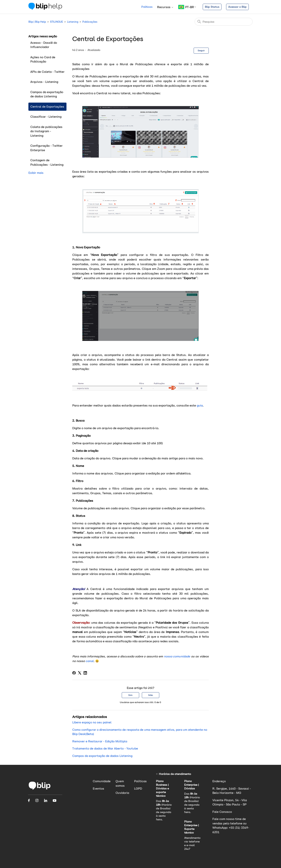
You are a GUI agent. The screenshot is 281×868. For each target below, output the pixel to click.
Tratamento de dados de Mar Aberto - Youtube (105, 748)
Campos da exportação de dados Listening (47, 94)
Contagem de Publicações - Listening (47, 162)
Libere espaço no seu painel (92, 722)
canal (90, 661)
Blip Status (212, 7)
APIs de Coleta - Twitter (47, 72)
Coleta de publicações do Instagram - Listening (46, 131)
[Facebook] (74, 673)
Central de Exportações (47, 107)
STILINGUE (57, 22)
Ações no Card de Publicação (43, 59)
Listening (73, 22)
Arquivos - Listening (44, 82)
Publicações (90, 22)
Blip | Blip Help (37, 22)
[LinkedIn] (85, 673)
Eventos (98, 789)
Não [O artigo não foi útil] (151, 695)
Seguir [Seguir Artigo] (201, 50)
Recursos (165, 7)
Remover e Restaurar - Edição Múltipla (100, 741)
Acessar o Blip (237, 7)
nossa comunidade (177, 656)
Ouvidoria (122, 793)
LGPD (138, 789)
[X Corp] (80, 673)
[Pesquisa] (224, 22)
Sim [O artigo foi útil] (130, 695)
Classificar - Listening (46, 117)
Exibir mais (36, 173)
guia (200, 405)
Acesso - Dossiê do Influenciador (44, 45)
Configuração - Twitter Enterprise (46, 148)
